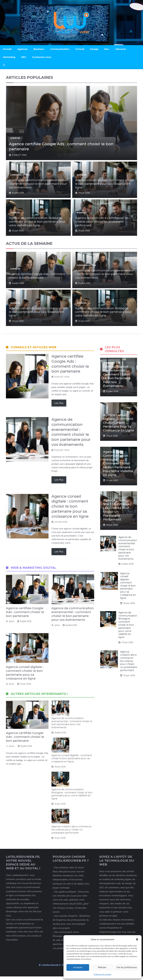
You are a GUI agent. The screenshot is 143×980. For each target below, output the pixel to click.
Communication (60, 49)
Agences (23, 49)
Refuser (102, 967)
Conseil (80, 49)
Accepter (78, 967)
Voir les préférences (127, 967)
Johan (12, 621)
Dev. (107, 49)
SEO (24, 57)
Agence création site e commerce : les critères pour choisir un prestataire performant (102, 222)
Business (39, 49)
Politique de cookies (103, 974)
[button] (137, 939)
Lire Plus (59, 403)
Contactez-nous (42, 57)
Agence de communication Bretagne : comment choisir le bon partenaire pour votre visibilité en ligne (37, 222)
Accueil (7, 49)
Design (94, 49)
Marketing (9, 57)
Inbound (120, 49)
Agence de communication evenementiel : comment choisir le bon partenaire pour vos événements (38, 184)
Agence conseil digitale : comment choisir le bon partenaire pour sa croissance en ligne (105, 184)
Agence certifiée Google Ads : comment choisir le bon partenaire (37, 276)
